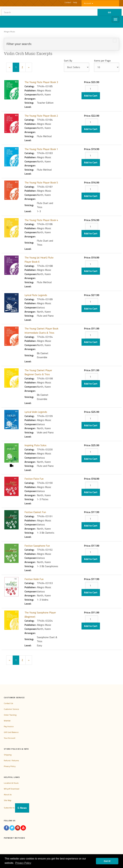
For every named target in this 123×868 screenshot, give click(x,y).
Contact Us (8, 703)
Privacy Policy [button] (23, 863)
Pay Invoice (9, 726)
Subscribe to (16, 808)
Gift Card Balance (11, 732)
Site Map (8, 800)
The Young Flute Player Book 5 (41, 182)
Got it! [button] (107, 861)
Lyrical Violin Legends (36, 412)
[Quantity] (92, 89)
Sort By (68, 61)
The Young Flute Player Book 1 (41, 149)
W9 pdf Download (12, 789)
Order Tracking (10, 715)
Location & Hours (11, 783)
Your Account (10, 738)
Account (88, 3)
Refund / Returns (11, 760)
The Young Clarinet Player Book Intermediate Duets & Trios (41, 331)
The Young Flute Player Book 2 (41, 116)
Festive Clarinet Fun (35, 512)
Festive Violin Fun (34, 579)
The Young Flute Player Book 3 (41, 82)
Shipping (8, 755)
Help (75, 2)
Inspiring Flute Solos (35, 445)
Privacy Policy (10, 766)
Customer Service (11, 709)
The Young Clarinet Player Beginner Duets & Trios (38, 372)
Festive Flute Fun (34, 479)
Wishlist (7, 721)
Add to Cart (91, 96)
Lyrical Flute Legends (36, 295)
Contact (68, 2)
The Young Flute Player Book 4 (41, 220)
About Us (8, 795)
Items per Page (102, 61)
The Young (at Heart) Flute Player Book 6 (39, 260)
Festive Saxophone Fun (37, 546)
